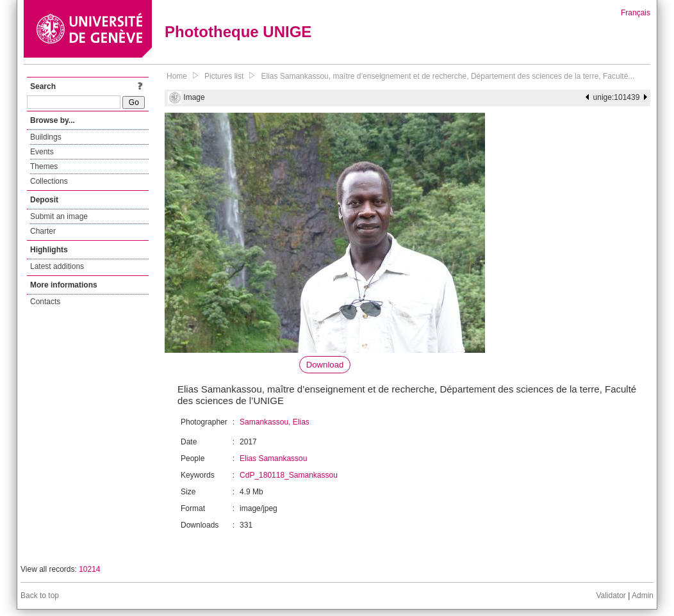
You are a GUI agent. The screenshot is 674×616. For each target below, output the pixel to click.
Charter (43, 231)
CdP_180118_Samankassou (289, 475)
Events (42, 152)
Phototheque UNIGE (238, 32)
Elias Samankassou (273, 458)
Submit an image (59, 216)
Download (325, 365)
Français (636, 13)
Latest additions (57, 266)
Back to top (40, 596)
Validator (611, 596)
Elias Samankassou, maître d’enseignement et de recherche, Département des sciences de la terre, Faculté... (448, 76)
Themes (44, 166)
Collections (49, 181)
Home (177, 76)
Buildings (46, 137)
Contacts (45, 302)
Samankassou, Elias (275, 422)
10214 (89, 569)
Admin (643, 596)
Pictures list (224, 76)
